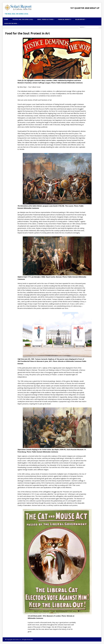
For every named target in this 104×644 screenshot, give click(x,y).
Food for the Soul (11, 23)
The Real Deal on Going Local (23, 19)
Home (6, 19)
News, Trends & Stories (45, 19)
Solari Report (80, 19)
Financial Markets (64, 19)
